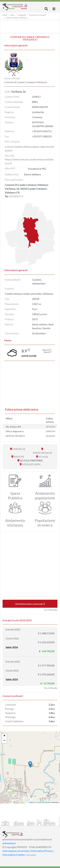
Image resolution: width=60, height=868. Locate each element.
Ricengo (10, 709)
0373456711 (16, 196)
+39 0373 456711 (42, 131)
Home (5, 15)
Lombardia (22, 15)
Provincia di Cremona (37, 15)
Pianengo (10, 717)
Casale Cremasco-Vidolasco (17, 18)
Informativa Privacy (42, 851)
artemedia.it (9, 843)
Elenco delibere (32, 174)
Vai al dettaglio (51, 610)
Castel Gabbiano (14, 721)
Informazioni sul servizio (16, 851)
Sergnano (10, 713)
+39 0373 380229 (42, 136)
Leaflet (31, 802)
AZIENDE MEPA (31, 464)
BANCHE (19, 457)
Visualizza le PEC (37, 169)
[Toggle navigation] (46, 9)
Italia (12, 15)
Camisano (11, 705)
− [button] (4, 741)
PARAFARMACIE (42, 453)
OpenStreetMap (43, 802)
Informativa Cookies (14, 855)
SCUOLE (43, 457)
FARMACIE (19, 449)
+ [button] (4, 736)
